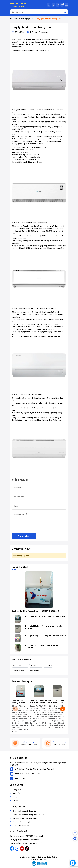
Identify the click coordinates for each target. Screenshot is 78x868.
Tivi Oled (48, 666)
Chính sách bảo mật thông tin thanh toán (27, 815)
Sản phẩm (15, 793)
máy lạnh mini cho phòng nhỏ (31, 27)
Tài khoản (58, 5)
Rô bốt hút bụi (36, 666)
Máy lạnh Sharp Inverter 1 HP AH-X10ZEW (30, 222)
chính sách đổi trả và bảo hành (23, 818)
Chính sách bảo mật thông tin (23, 811)
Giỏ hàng (62, 5)
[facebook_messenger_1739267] (73, 863)
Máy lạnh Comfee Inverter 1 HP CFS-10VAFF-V (32, 50)
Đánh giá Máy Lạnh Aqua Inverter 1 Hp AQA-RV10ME (44, 627)
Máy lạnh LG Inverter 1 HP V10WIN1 (28, 394)
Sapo (45, 859)
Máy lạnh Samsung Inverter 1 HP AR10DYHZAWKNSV (35, 308)
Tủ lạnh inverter (33, 671)
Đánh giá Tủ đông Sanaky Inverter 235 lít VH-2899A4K (35, 611)
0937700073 (20, 778)
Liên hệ (14, 800)
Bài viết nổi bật (20, 567)
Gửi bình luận (24, 536)
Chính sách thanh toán (20, 825)
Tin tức (14, 797)
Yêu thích (49, 5)
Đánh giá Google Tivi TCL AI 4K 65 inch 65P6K (45, 616)
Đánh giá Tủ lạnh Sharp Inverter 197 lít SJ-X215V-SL (43, 647)
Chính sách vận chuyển (20, 822)
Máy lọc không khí (20, 666)
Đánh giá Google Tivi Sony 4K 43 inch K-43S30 (45, 636)
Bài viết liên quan (23, 681)
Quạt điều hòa (18, 671)
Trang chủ (15, 790)
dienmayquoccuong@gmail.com (27, 774)
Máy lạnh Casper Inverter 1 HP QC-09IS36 (30, 144)
